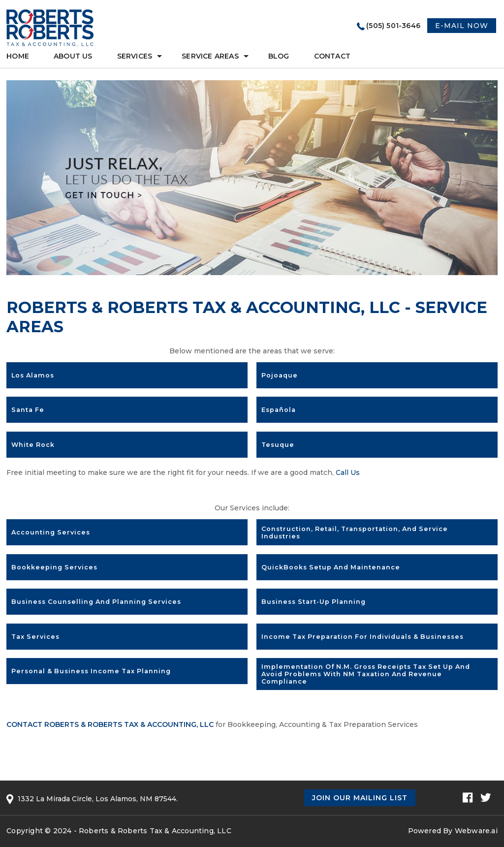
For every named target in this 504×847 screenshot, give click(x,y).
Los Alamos (33, 375)
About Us (73, 56)
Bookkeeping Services (54, 567)
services (135, 56)
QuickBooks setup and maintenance (331, 567)
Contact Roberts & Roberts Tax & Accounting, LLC (110, 724)
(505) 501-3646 (393, 26)
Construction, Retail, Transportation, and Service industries (355, 533)
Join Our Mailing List (360, 798)
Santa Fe (28, 410)
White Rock (33, 445)
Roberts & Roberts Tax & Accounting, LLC (155, 831)
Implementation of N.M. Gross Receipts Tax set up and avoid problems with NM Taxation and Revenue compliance (366, 674)
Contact (332, 56)
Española (279, 410)
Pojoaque (280, 375)
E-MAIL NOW (462, 26)
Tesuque (278, 445)
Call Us (348, 472)
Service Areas (210, 56)
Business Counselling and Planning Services (96, 602)
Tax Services (35, 637)
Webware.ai (476, 831)
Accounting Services (51, 532)
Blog (279, 56)
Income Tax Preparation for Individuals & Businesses (362, 637)
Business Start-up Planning (314, 602)
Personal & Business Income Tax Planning (91, 671)
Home (18, 56)
